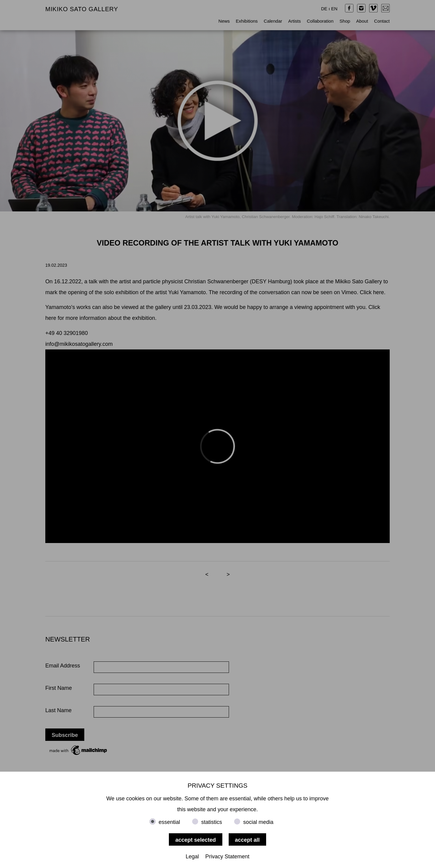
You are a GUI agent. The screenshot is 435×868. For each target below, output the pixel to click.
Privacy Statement (227, 857)
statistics (212, 822)
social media (258, 822)
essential (169, 822)
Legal (192, 857)
